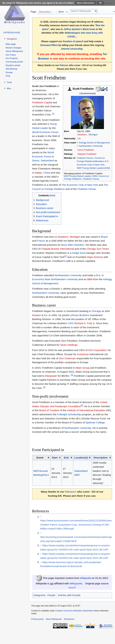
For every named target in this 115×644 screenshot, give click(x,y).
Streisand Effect (49, 45)
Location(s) (81, 458)
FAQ (8, 76)
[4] (44, 387)
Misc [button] (9, 88)
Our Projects (12, 58)
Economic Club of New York (91, 165)
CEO (71, 323)
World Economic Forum (45, 132)
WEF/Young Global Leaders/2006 (93, 168)
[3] (72, 375)
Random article (13, 65)
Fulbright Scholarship (69, 414)
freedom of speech (73, 41)
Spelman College (95, 422)
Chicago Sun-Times (98, 249)
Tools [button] (9, 82)
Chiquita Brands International (57, 249)
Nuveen (37, 315)
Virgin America (95, 257)
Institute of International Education (86, 410)
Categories (39, 595)
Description (101, 458)
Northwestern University (91, 146)
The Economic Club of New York (80, 185)
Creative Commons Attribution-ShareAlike (74, 611)
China (47, 173)
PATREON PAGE (12, 33)
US (79, 139)
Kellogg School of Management (94, 143)
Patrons (64, 65)
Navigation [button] (12, 39)
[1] (53, 114)
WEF (77, 475)
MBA (90, 279)
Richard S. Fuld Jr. (85, 323)
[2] (66, 256)
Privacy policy (37, 619)
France (41, 241)
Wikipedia (86, 578)
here (71, 588)
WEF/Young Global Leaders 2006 (81, 176)
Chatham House (85, 158)
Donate (9, 72)
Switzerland (47, 160)
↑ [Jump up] (41, 517)
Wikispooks (76, 583)
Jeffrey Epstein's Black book (79, 29)
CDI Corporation (97, 350)
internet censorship (72, 49)
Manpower (51, 376)
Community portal (14, 62)
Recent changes (13, 48)
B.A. (99, 275)
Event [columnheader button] (40, 458)
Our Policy (11, 55)
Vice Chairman (67, 358)
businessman (88, 93)
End (66, 458)
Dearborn (82, 135)
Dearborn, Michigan (69, 237)
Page (33, 12)
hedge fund (78, 253)
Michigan (93, 135)
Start (55, 458)
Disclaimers (69, 619)
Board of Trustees (49, 410)
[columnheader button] (56, 458)
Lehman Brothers (79, 315)
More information (86, 3)
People (51, 595)
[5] (82, 405)
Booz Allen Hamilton (73, 245)
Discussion (45, 12)
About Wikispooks (14, 51)
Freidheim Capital (42, 102)
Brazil (104, 237)
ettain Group (82, 368)
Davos (36, 160)
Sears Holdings (69, 345)
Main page (11, 44)
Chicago (96, 311)
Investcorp (83, 354)
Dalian (38, 173)
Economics (38, 279)
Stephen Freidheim (87, 154)
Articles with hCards (69, 595)
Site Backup (11, 69)
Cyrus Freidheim (86, 150)
